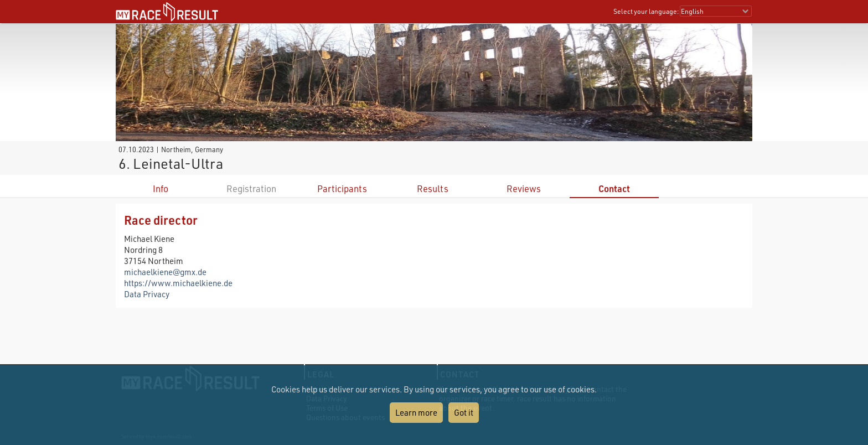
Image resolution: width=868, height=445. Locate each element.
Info (161, 188)
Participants (342, 188)
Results (433, 188)
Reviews (524, 188)
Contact (614, 188)
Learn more (416, 412)
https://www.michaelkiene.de (178, 283)
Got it (464, 412)
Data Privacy (147, 294)
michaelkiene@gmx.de (165, 272)
